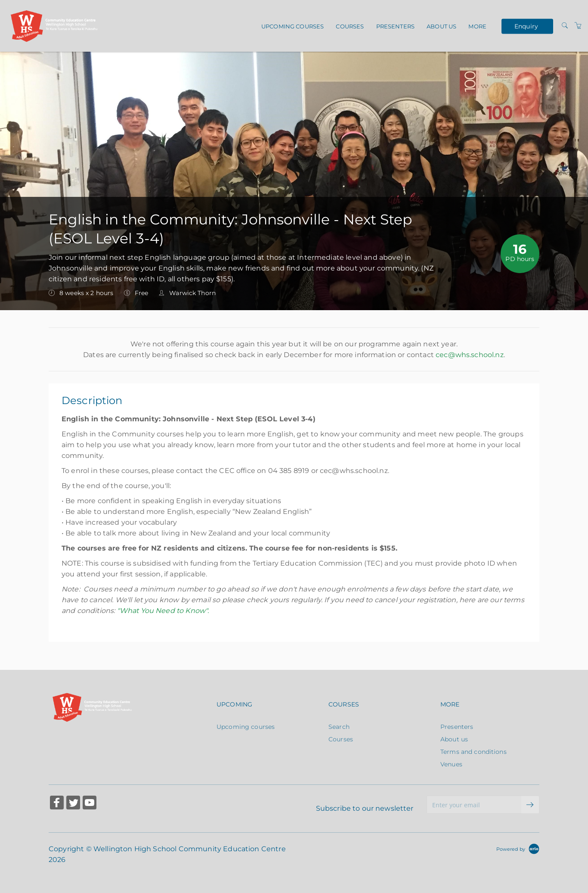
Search (339, 727)
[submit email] (530, 805)
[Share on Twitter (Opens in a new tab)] (73, 804)
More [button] (477, 26)
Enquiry (526, 26)
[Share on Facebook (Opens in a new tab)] (57, 804)
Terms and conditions (473, 752)
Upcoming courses (292, 26)
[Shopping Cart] (578, 26)
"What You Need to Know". (163, 611)
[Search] (565, 26)
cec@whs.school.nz (470, 355)
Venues (451, 764)
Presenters (395, 26)
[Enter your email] (474, 805)
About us (441, 26)
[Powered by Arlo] (518, 849)
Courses (350, 26)
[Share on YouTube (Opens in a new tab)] (90, 804)
